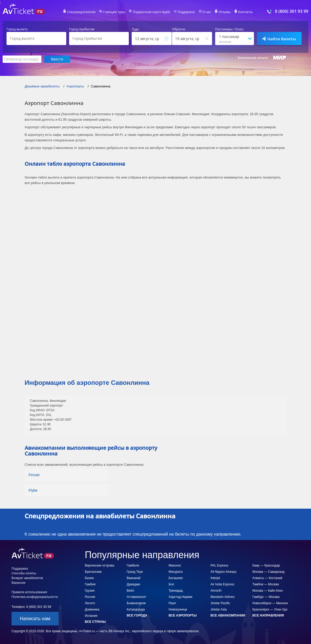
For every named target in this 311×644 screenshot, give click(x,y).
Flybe (33, 490)
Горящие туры (114, 12)
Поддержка (186, 12)
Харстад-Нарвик (181, 597)
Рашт (172, 603)
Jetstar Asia (219, 609)
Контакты (246, 12)
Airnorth (216, 591)
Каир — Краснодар (266, 565)
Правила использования (29, 592)
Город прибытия (82, 29)
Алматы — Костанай (267, 578)
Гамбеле (133, 565)
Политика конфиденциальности (35, 597)
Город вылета (17, 29)
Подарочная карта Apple (151, 12)
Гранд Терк (135, 572)
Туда (135, 29)
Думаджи (133, 584)
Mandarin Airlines (223, 597)
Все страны (95, 622)
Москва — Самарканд (268, 572)
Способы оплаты (24, 573)
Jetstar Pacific (220, 603)
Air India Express (222, 584)
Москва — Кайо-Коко (268, 591)
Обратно (179, 29)
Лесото (90, 603)
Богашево (176, 578)
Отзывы (225, 12)
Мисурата (176, 572)
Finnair (34, 475)
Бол (171, 584)
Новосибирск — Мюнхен (270, 603)
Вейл (130, 591)
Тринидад (176, 591)
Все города (137, 615)
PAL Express (219, 565)
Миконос (175, 565)
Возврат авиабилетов (27, 578)
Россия (90, 597)
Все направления (268, 615)
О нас (207, 12)
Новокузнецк (178, 609)
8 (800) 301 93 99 (292, 11)
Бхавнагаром (136, 603)
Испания (91, 616)
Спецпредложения (81, 12)
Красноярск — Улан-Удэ (270, 609)
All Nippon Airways (223, 572)
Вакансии (18, 583)
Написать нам (35, 619)
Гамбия (90, 584)
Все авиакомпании (228, 615)
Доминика (92, 609)
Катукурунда (136, 609)
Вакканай (134, 578)
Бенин (89, 578)
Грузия (90, 591)
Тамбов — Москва (266, 584)
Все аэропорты (183, 615)
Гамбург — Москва (266, 597)
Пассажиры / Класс (230, 29)
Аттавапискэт (136, 597)
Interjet (215, 578)
